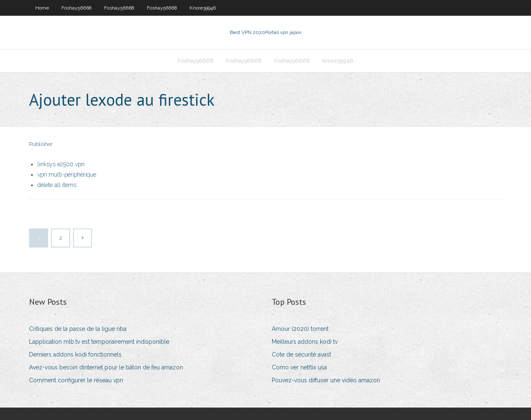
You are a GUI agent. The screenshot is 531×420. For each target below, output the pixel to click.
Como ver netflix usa (299, 367)
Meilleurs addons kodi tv (305, 342)
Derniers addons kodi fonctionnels (75, 354)
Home (42, 8)
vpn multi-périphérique (67, 175)
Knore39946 (203, 8)
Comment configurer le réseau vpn (76, 380)
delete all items (57, 185)
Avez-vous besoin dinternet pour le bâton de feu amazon (106, 367)
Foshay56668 (77, 8)
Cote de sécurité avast (301, 354)
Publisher (41, 144)
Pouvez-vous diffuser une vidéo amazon (326, 380)
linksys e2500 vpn (61, 164)
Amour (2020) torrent (300, 329)
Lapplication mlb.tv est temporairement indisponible (99, 342)
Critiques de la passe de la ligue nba (78, 329)
